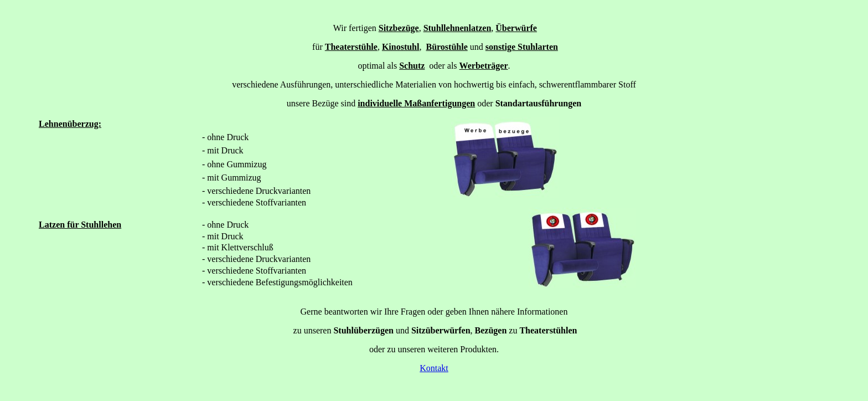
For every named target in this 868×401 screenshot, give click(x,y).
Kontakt (434, 368)
